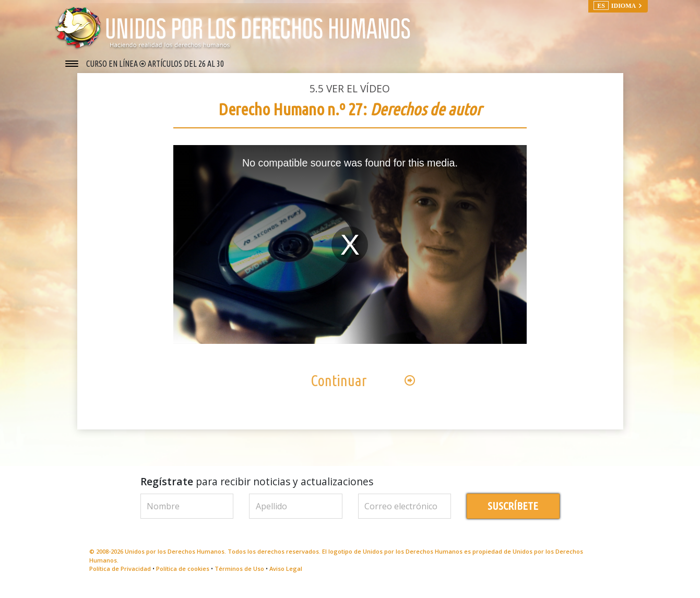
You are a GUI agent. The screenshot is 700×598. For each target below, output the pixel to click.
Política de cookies (183, 576)
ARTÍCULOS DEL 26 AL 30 (186, 64)
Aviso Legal (286, 576)
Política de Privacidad (120, 576)
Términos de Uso (239, 576)
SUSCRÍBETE (513, 514)
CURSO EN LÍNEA (113, 64)
